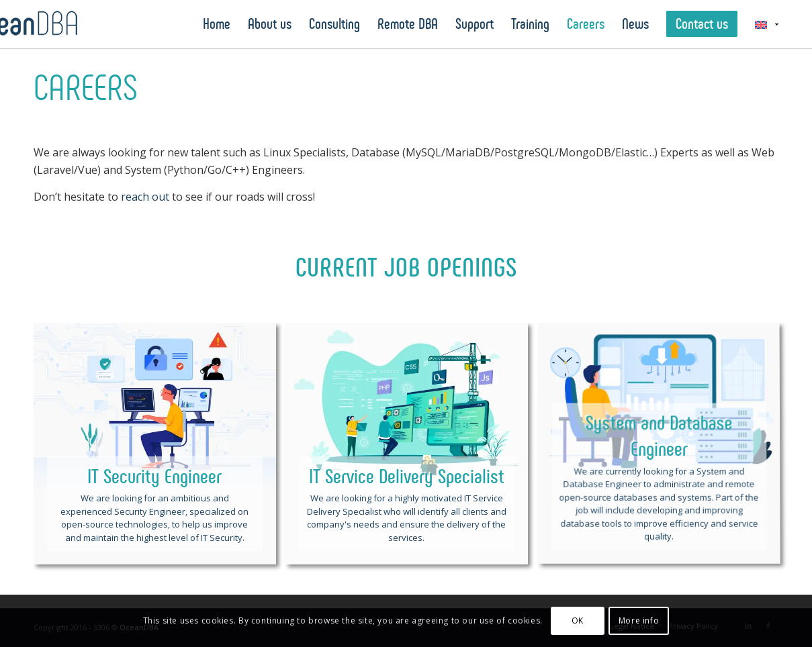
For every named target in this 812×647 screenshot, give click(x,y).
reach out (145, 197)
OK (578, 620)
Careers (86, 88)
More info (639, 620)
